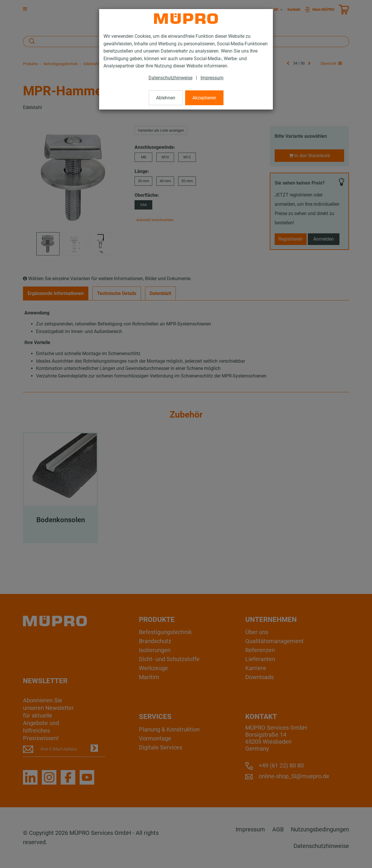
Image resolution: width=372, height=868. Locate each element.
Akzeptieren (204, 98)
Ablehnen (166, 98)
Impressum (212, 78)
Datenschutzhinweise (170, 78)
